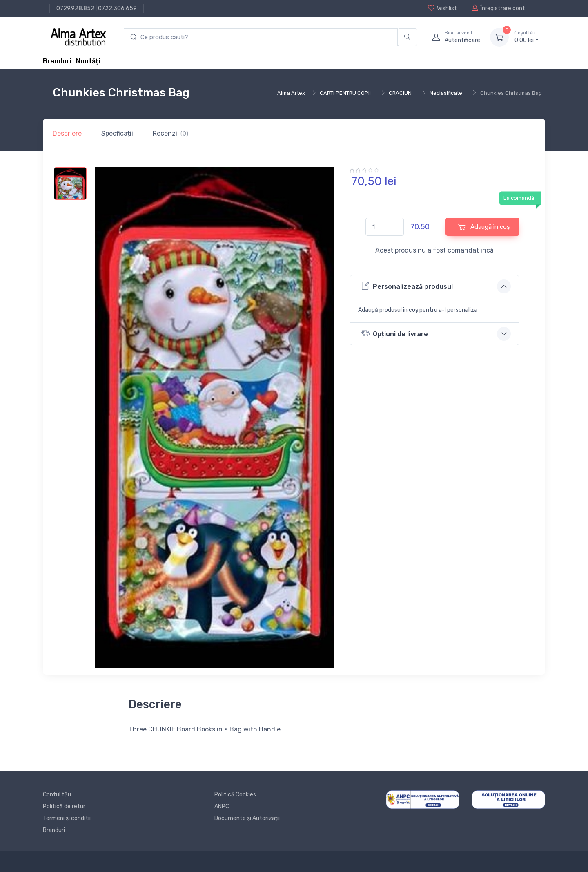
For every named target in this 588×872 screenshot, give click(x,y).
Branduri (57, 61)
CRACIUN (400, 93)
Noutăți (88, 61)
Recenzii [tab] (170, 133)
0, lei (527, 37)
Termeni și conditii (67, 818)
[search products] (261, 37)
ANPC (222, 806)
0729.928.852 (75, 8)
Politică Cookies (235, 795)
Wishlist (442, 8)
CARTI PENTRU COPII (345, 93)
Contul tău (57, 795)
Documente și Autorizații (247, 818)
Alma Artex (291, 93)
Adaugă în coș (484, 227)
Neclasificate (446, 93)
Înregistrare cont (498, 8)
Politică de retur (64, 806)
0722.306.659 (117, 8)
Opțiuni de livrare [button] (395, 333)
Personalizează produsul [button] (407, 286)
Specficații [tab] (117, 133)
